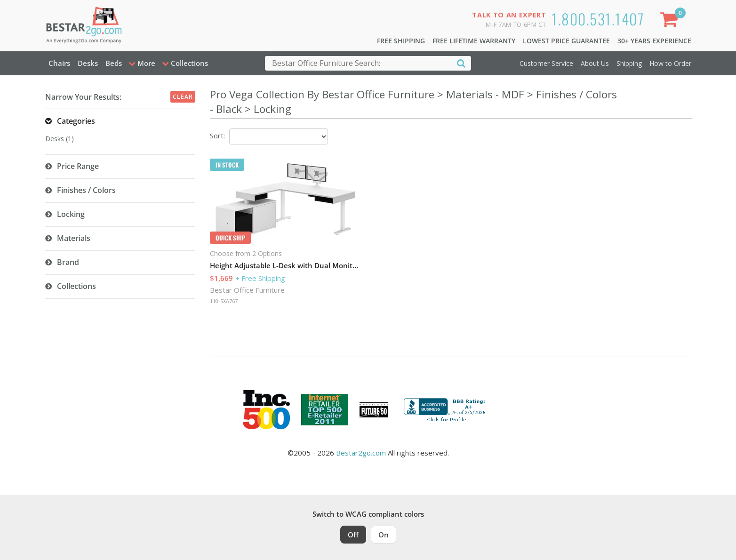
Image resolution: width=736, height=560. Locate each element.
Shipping (629, 63)
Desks (88, 63)
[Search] (461, 63)
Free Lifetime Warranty (474, 41)
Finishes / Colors (86, 190)
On (384, 535)
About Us (595, 63)
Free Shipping (401, 41)
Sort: (217, 136)
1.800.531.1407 (598, 19)
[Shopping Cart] (671, 21)
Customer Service (546, 63)
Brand (68, 262)
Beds (114, 63)
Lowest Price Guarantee (566, 41)
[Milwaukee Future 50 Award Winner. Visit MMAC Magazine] (374, 410)
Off (353, 535)
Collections (76, 286)
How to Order (670, 63)
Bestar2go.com (361, 453)
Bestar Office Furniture (247, 290)
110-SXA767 (224, 301)
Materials (74, 238)
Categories (76, 121)
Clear (183, 97)
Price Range (78, 166)
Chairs (59, 63)
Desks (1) (60, 139)
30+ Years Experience (654, 41)
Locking (71, 214)
